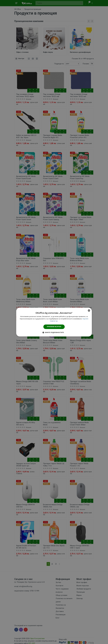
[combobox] (89, 310)
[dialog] (54, 322)
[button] (54, 332)
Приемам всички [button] (54, 327)
